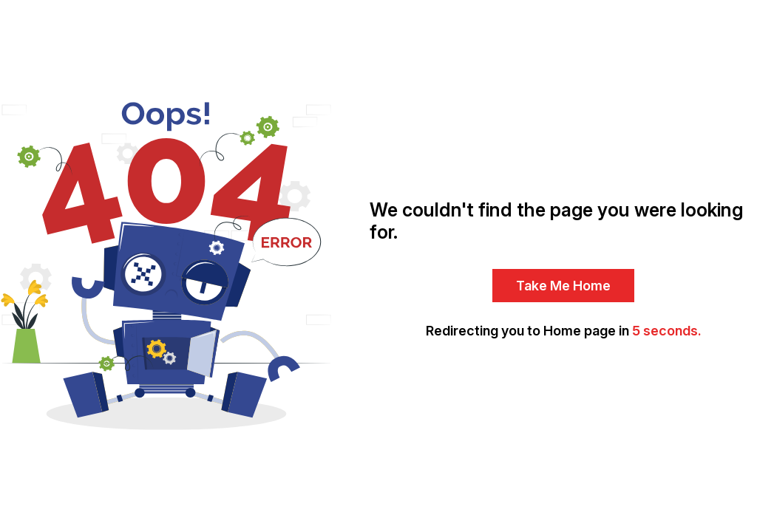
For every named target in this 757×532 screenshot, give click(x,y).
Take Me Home (563, 286)
